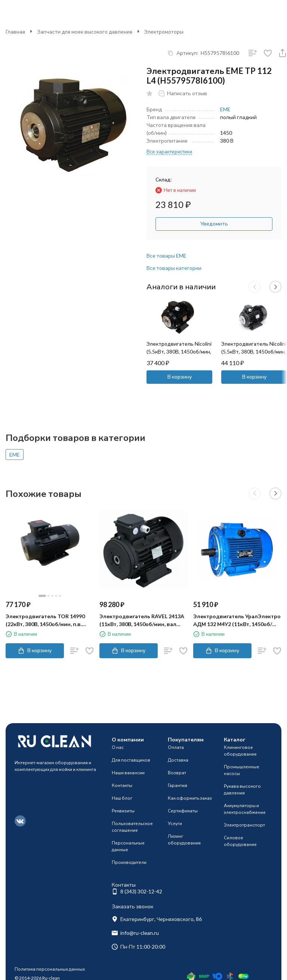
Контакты (122, 785)
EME (225, 109)
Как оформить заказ (190, 798)
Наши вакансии (128, 773)
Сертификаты (183, 811)
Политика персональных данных (50, 969)
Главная (15, 32)
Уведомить (214, 223)
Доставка (178, 760)
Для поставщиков (131, 760)
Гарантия (178, 785)
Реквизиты (123, 811)
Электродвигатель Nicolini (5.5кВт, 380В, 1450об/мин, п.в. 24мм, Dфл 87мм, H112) (179, 351)
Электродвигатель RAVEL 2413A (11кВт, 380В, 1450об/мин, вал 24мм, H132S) (142, 620)
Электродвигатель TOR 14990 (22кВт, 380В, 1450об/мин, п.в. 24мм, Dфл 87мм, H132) (45, 620)
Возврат (177, 773)
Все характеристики (169, 152)
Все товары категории (174, 268)
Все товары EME (166, 256)
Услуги (175, 823)
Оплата (176, 747)
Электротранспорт (244, 825)
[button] (254, 287)
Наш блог (122, 798)
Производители (129, 862)
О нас (118, 747)
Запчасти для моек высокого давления (85, 32)
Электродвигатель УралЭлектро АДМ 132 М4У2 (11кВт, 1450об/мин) (237, 620)
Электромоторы (164, 32)
